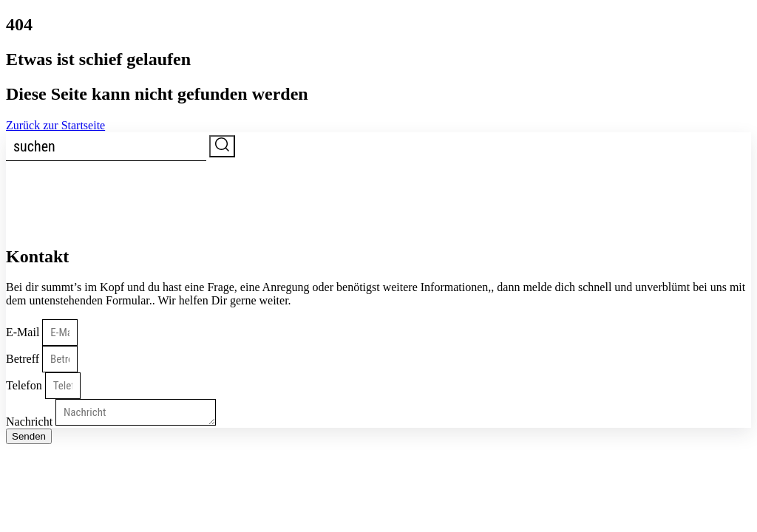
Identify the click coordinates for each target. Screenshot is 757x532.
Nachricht (31, 422)
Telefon (26, 385)
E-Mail (24, 332)
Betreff (24, 359)
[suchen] (106, 147)
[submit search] (222, 146)
